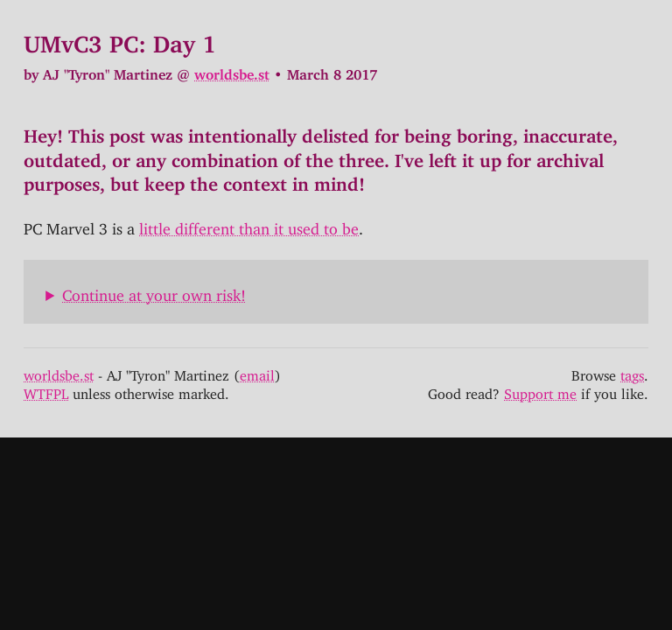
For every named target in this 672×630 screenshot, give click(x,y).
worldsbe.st (232, 71)
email (257, 372)
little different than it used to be (249, 225)
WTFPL (46, 390)
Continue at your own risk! (154, 291)
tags (632, 372)
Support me (540, 390)
